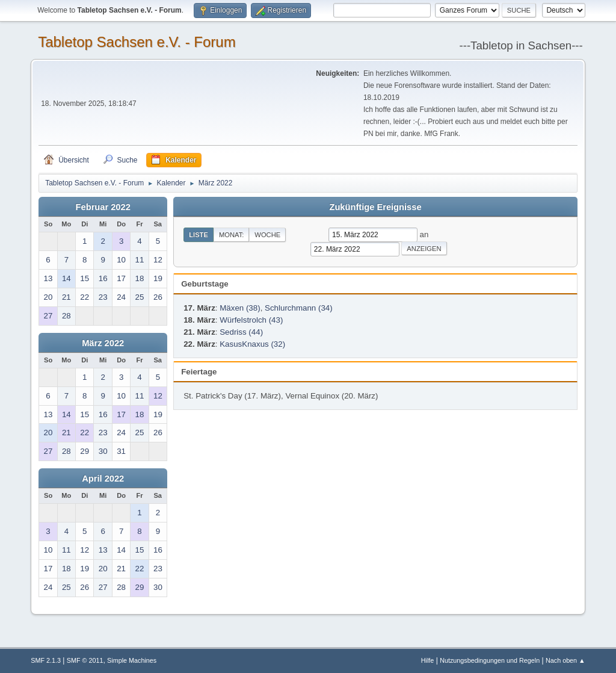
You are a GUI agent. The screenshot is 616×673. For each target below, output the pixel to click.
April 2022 (103, 479)
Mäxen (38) (240, 308)
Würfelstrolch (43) (251, 320)
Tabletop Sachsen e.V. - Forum (137, 42)
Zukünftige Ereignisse (375, 207)
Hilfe (428, 660)
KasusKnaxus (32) (252, 344)
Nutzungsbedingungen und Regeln (490, 660)
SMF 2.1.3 (46, 660)
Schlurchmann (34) (299, 308)
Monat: (231, 235)
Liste (199, 235)
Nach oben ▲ (565, 660)
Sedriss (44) (241, 332)
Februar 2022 (103, 207)
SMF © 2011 (85, 660)
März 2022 (103, 343)
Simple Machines (132, 660)
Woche (267, 235)
